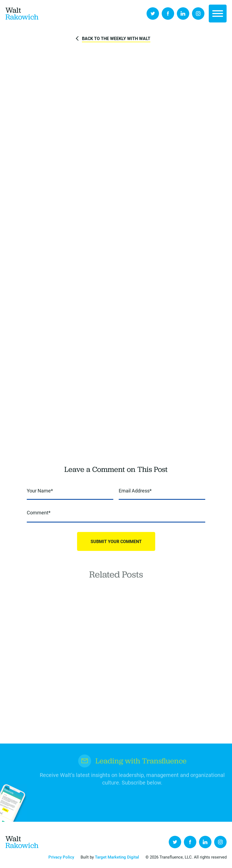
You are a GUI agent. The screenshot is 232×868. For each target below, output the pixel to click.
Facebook (168, 14)
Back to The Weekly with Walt (116, 38)
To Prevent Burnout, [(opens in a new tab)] (174, 263)
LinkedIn (183, 14)
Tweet (105, 212)
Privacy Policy (61, 857)
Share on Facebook (90, 212)
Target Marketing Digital (117, 857)
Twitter (153, 14)
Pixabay (222, 57)
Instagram (198, 14)
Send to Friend (136, 212)
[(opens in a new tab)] (193, 263)
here (87, 449)
